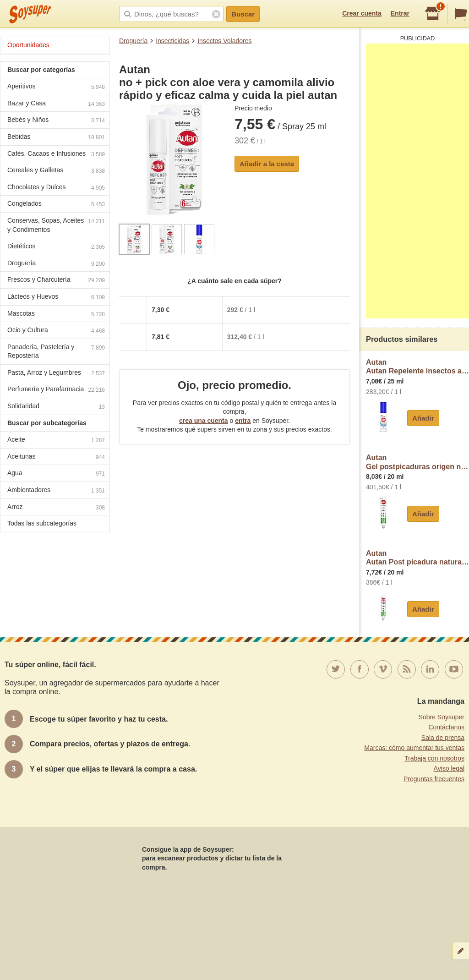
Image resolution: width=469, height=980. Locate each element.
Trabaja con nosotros (434, 758)
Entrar (400, 13)
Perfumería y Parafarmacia (56, 390)
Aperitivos (56, 87)
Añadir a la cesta (267, 164)
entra (243, 421)
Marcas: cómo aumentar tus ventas (414, 748)
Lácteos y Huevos (56, 298)
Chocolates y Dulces (56, 188)
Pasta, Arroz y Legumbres (56, 374)
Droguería (133, 41)
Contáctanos (446, 727)
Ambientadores (56, 491)
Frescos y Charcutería (56, 281)
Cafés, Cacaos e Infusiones (56, 155)
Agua (56, 474)
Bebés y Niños (56, 121)
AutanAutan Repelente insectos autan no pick (417, 367)
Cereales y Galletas (56, 171)
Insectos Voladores (224, 41)
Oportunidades (28, 45)
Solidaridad (56, 407)
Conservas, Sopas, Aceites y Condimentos (56, 225)
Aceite (56, 441)
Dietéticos (56, 247)
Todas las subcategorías (42, 523)
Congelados (56, 205)
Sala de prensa (443, 738)
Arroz (56, 508)
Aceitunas (56, 457)
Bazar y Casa (56, 104)
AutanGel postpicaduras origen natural (417, 462)
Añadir (423, 418)
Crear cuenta (362, 13)
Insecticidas (172, 41)
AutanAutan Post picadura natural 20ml (417, 558)
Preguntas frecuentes (434, 779)
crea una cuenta (204, 421)
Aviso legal (449, 768)
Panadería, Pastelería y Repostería (56, 351)
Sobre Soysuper (442, 717)
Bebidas (56, 138)
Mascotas (56, 315)
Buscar (243, 14)
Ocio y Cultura (56, 331)
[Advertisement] (417, 181)
